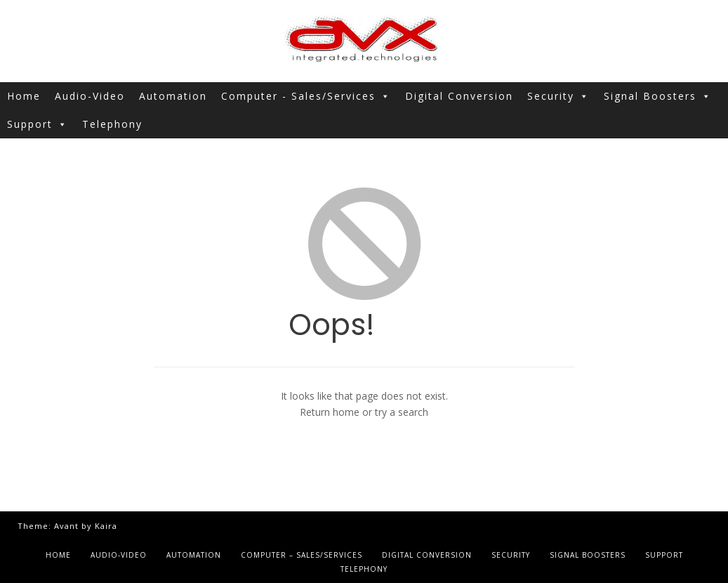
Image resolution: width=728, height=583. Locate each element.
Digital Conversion (459, 96)
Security (558, 96)
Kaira (106, 526)
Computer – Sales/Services (302, 555)
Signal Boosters (658, 96)
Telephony (112, 124)
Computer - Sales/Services (306, 96)
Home (24, 96)
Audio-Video (90, 96)
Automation (173, 96)
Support (38, 124)
